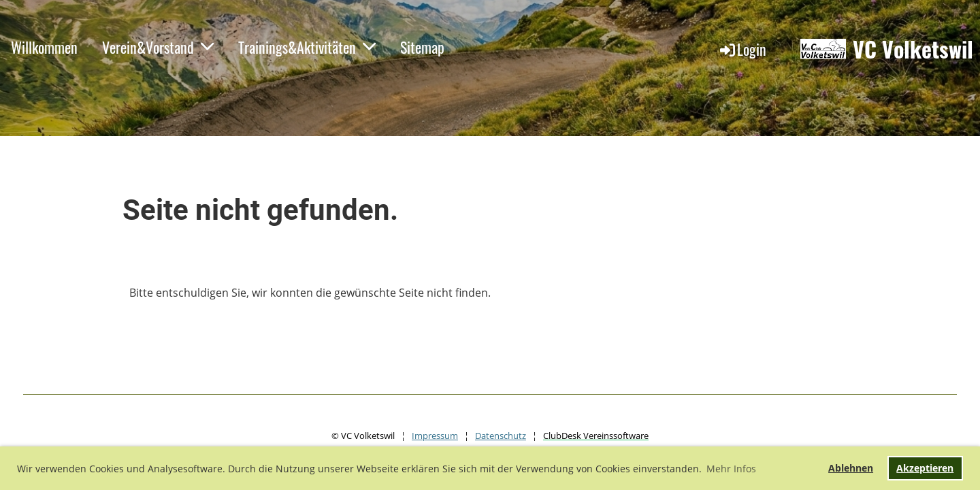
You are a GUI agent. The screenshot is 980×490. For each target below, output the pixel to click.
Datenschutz (501, 436)
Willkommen (44, 47)
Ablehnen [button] (851, 468)
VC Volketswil (913, 49)
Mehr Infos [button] (731, 469)
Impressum (435, 436)
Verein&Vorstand (158, 47)
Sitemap (422, 47)
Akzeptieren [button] (925, 468)
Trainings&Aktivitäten (307, 47)
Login (742, 49)
